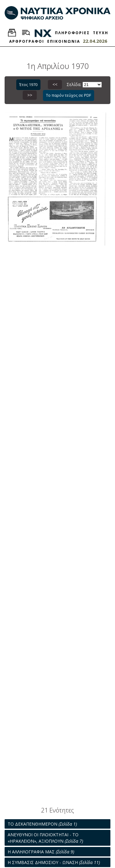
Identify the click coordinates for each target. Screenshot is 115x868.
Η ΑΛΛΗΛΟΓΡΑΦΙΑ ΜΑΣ (41, 852)
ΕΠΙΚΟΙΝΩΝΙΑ (64, 41)
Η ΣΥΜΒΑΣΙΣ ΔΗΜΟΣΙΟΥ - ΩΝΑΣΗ (54, 862)
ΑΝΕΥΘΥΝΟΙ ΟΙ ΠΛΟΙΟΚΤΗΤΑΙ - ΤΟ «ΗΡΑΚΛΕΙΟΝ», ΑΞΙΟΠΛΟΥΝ (45, 838)
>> (30, 95)
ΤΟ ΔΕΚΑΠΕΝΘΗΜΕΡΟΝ (42, 824)
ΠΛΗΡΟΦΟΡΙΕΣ (72, 33)
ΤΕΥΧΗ (101, 33)
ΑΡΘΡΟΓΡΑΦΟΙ (27, 41)
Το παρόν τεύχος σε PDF (69, 95)
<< (55, 84)
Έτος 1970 (28, 85)
